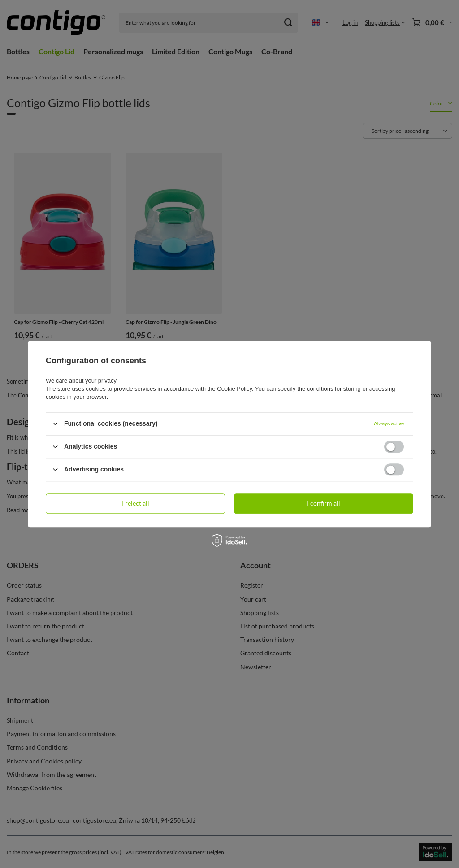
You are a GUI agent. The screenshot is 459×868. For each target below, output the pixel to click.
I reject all (136, 503)
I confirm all (324, 503)
